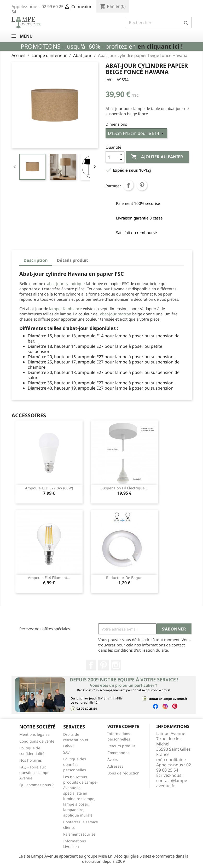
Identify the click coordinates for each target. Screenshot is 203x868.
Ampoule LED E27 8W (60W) (49, 488)
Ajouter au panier (157, 157)
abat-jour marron (116, 314)
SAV (66, 752)
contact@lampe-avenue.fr (172, 783)
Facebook (91, 665)
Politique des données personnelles (75, 764)
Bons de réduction (123, 773)
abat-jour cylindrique (66, 283)
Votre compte (123, 726)
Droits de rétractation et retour (76, 740)
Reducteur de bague (124, 578)
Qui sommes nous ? (36, 785)
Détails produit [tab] (72, 260)
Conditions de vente (37, 741)
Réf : (109, 80)
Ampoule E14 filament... (49, 578)
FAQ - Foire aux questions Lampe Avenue (34, 772)
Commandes (118, 753)
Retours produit (121, 746)
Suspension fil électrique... (124, 488)
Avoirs (113, 759)
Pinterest (142, 185)
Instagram (116, 665)
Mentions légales (34, 734)
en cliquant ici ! (160, 46)
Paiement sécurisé (79, 834)
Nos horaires (31, 760)
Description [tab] (36, 260)
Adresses (115, 766)
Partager (128, 185)
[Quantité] (112, 157)
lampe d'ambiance (66, 309)
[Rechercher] (159, 22)
